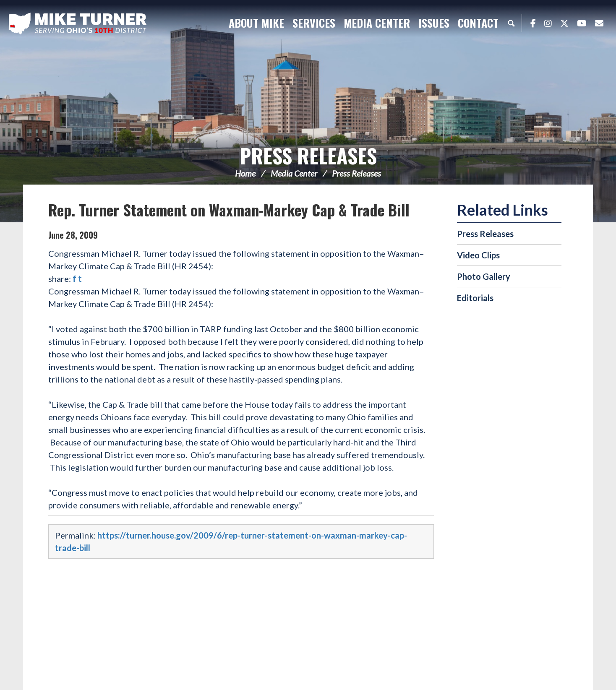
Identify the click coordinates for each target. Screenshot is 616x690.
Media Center (294, 173)
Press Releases (308, 155)
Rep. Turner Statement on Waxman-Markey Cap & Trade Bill (229, 210)
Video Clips (478, 255)
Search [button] (511, 23)
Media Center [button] (377, 23)
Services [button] (314, 23)
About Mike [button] (256, 23)
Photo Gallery (484, 276)
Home (245, 173)
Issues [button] (434, 23)
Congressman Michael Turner (78, 23)
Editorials (475, 298)
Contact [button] (478, 23)
